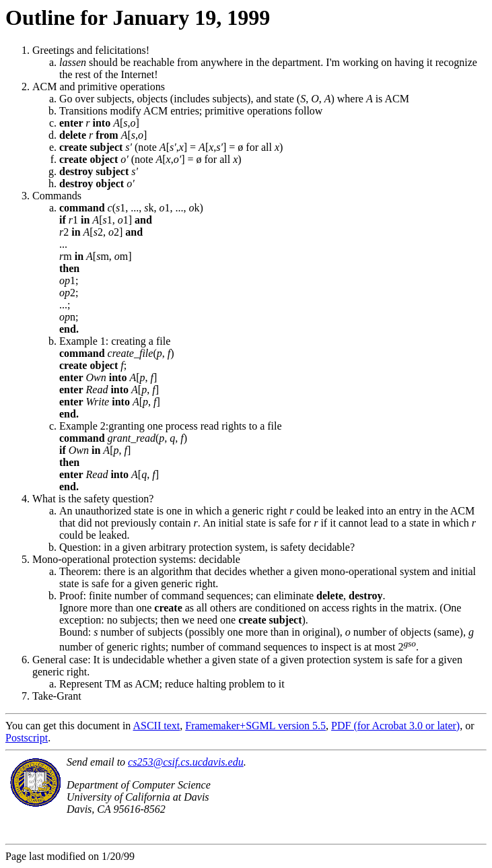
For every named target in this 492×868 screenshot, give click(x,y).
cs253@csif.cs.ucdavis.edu (186, 762)
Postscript (27, 738)
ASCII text (156, 726)
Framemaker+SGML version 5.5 (255, 726)
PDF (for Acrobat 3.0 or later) (395, 726)
